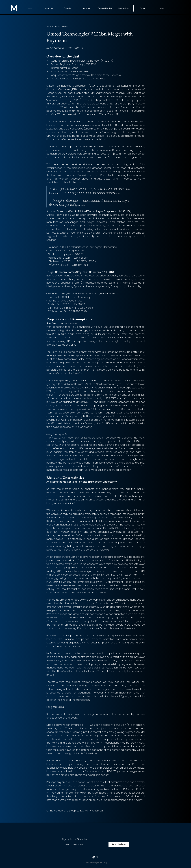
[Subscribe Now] (119, 844)
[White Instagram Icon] (97, 857)
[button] (67, 8)
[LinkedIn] (94, 857)
